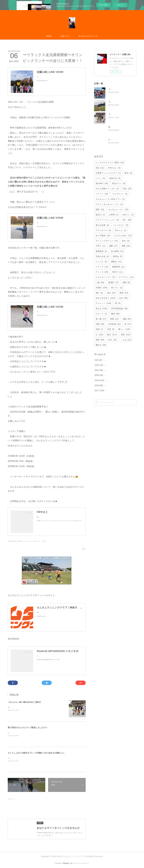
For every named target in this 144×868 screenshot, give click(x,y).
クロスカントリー (105, 277)
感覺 (126, 246)
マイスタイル (103, 230)
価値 (115, 314)
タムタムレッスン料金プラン (110, 199)
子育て (100, 246)
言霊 (111, 329)
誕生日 (100, 215)
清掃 (99, 329)
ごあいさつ (65, 36)
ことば (126, 340)
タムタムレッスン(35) (30, 541)
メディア (102, 267)
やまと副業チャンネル (107, 189)
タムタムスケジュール (88, 36)
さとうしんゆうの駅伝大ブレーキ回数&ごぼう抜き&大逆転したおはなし (40, 753)
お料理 (114, 215)
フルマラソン (120, 194)
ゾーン (100, 178)
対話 (100, 168)
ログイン (120, 5)
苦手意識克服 (119, 308)
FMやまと (114, 168)
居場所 (113, 282)
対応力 (117, 272)
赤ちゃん (121, 230)
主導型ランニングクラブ (108, 173)
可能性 (101, 288)
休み (126, 241)
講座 (100, 209)
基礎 (114, 319)
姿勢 (100, 340)
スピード (101, 314)
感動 (113, 246)
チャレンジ (103, 303)
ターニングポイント (107, 241)
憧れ (99, 293)
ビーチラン (126, 277)
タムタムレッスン (118, 209)
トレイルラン (121, 225)
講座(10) (19, 541)
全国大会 (115, 178)
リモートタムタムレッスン (109, 204)
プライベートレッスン (107, 220)
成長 (126, 335)
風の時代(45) (12, 541)
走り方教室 (103, 235)
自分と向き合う (105, 298)
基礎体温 (101, 251)
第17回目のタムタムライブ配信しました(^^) (27, 727)
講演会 (118, 256)
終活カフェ (119, 183)
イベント (102, 194)
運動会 (116, 262)
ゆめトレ (128, 215)
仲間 (100, 324)
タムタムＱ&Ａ (123, 235)
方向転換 (114, 324)
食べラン (117, 288)
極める (101, 345)
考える (101, 308)
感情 (126, 282)
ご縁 (100, 282)
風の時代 (102, 183)
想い (127, 220)
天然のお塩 (102, 256)
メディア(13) (41, 541)
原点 (111, 293)
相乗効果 (118, 267)
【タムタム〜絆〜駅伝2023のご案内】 (25, 702)
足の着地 (117, 251)
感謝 (127, 319)
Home (49, 36)
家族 (124, 293)
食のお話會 (102, 225)
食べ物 (101, 319)
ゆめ (123, 298)
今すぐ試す (103, 5)
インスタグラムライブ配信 (110, 163)
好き (112, 340)
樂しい (124, 329)
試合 (127, 189)
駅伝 (128, 173)
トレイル (101, 262)
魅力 (112, 335)
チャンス (102, 272)
